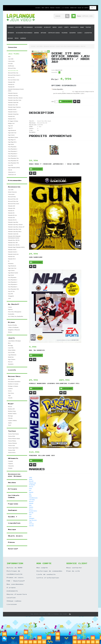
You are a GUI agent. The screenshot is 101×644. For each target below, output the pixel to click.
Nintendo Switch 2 (13, 112)
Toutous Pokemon (12, 443)
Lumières (10, 389)
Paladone (31, 507)
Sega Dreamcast (12, 130)
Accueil (38, 8)
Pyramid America (33, 511)
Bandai (31, 479)
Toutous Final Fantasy (13, 434)
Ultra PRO (31, 526)
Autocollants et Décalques (14, 341)
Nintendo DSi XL (12, 220)
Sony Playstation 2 (13, 149)
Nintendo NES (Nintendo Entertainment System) (14, 237)
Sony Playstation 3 (13, 151)
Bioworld (31, 481)
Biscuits (10, 407)
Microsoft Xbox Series (14, 204)
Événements (12, 591)
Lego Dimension (12, 355)
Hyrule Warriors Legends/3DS (44, 384)
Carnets (10, 307)
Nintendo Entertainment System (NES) (16, 90)
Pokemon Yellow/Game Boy (42, 456)
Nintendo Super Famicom (14, 107)
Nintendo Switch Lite (13, 254)
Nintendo (31, 503)
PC (9, 261)
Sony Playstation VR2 (13, 163)
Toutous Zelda (12, 450)
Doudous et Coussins (13, 384)
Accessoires (38, 27)
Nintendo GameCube (13, 102)
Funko (31, 489)
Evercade (10, 64)
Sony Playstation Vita (13, 158)
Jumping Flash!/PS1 (69, 384)
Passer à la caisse (62, 8)
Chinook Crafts (33, 483)
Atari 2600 (11, 59)
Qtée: (55, 102)
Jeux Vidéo (18, 27)
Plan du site (73, 571)
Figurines (65, 33)
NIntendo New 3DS (13, 243)
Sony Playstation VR (13, 161)
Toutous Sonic (12, 445)
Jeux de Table (11, 352)
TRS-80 (10, 170)
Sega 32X (10, 126)
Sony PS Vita (11, 291)
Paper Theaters (12, 359)
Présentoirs (11, 263)
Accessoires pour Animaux (24, 33)
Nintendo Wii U (12, 119)
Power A (31, 509)
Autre (10, 298)
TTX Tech (31, 524)
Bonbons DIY (12, 409)
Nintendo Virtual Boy (13, 114)
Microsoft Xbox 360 (49, 46)
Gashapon (72, 33)
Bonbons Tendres (12, 414)
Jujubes (10, 423)
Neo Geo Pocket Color (14, 80)
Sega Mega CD (12, 140)
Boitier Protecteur (12, 192)
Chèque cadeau (14, 601)
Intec (30, 494)
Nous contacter (74, 568)
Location (11, 598)
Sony (30, 516)
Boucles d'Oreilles (13, 325)
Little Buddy (32, 500)
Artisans (43, 33)
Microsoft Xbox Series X (14, 75)
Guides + (80, 33)
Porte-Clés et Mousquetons (15, 312)
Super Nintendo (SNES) (14, 168)
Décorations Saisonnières (14, 382)
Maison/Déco (74, 27)
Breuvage (10, 416)
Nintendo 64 (11, 84)
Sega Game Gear (12, 133)
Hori (30, 490)
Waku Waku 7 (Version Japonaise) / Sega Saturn (54, 164)
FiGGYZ (31, 487)
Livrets (66, 27)
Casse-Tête (11, 348)
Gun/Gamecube (36, 257)
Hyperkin (31, 492)
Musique (10, 38)
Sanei (30, 515)
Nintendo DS (11, 87)
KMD (30, 496)
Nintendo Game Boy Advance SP (16, 227)
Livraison (12, 604)
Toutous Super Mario (13, 448)
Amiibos (37, 33)
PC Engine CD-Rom (13, 121)
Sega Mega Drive (12, 142)
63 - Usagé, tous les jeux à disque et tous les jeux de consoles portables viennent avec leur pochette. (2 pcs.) (74, 92)
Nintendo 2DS (12, 206)
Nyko (30, 505)
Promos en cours (15, 578)
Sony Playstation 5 (13, 156)
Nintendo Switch (12, 109)
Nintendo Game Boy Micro (15, 232)
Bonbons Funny (12, 411)
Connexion (73, 8)
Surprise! (23, 38)
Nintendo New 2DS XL (14, 240)
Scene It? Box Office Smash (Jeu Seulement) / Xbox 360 (71, 46)
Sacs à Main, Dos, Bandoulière (16, 316)
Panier (52, 8)
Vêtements (11, 33)
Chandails (11, 461)
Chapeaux (11, 464)
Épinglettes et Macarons (14, 330)
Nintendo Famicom (13, 93)
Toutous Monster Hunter (14, 439)
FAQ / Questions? (16, 581)
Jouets (60, 27)
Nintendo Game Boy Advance (15, 98)
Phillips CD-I (11, 123)
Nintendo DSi (11, 218)
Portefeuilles (11, 314)
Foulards (10, 468)
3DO (9, 57)
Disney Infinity (12, 350)
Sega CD (10, 128)
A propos (11, 588)
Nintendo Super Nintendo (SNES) (16, 247)
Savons (10, 391)
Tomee (31, 522)
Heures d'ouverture (17, 594)
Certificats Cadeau (54, 33)
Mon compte (45, 8)
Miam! (82, 27)
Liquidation (88, 33)
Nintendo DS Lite (12, 215)
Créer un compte (82, 8)
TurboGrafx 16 (12, 172)
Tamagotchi (11, 296)
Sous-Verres (11, 393)
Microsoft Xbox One (13, 73)
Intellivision (11, 66)
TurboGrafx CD (12, 175)
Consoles (11, 27)
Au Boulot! (47, 27)
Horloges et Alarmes (13, 386)
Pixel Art (10, 362)
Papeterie (10, 309)
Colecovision (11, 61)
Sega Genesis (11, 135)
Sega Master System (13, 137)
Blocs (10, 343)
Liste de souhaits (46, 574)
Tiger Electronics (33, 520)
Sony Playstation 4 (13, 154)
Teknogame (32, 518)
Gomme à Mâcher (12, 420)
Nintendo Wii (11, 116)
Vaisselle (10, 398)
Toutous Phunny (12, 441)
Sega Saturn (11, 144)
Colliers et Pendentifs (13, 327)
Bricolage (10, 345)
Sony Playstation (12, 147)
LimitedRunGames (33, 498)
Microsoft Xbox (12, 68)
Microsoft (31, 502)
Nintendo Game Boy (13, 96)
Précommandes (28, 27)
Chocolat (10, 418)
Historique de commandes (49, 571)
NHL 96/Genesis (37, 350)
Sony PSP (11, 165)
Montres (10, 332)
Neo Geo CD (11, 77)
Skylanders (11, 364)
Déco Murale (11, 379)
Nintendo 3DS (12, 82)
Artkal (31, 477)
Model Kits (11, 357)
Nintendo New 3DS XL (14, 245)
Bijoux (55, 27)
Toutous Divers (12, 452)
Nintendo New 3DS (13, 105)
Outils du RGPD (15, 568)
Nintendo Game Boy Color (15, 100)
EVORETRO (32, 485)
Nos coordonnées (15, 584)
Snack (10, 425)
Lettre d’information (48, 578)
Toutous (88, 27)
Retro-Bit (31, 513)
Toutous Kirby (12, 436)
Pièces (17, 38)
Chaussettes (11, 466)
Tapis (9, 395)
